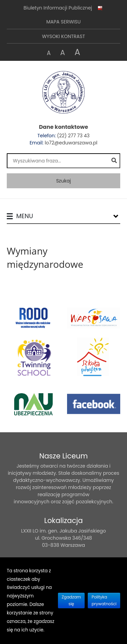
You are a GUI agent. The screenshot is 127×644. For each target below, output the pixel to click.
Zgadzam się (71, 600)
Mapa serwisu (63, 22)
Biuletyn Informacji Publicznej (63, 8)
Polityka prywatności (104, 600)
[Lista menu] (116, 216)
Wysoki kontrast (63, 36)
